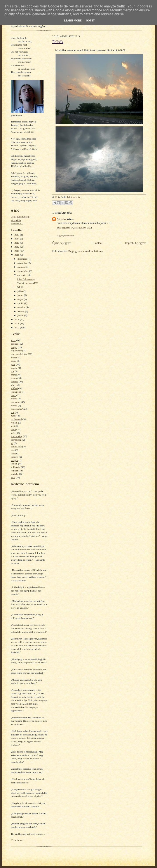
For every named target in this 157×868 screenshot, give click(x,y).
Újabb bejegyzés (62, 243)
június (21, 295)
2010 (17, 255)
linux (13, 395)
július (21, 291)
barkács (14, 344)
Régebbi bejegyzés (136, 243)
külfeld (14, 388)
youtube (15, 474)
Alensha (62, 219)
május (21, 299)
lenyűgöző (16, 392)
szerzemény (17, 436)
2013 (17, 243)
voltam (14, 464)
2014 (17, 239)
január (21, 315)
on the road (16, 419)
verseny (15, 457)
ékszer (14, 358)
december (23, 259)
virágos (14, 460)
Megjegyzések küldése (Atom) (85, 251)
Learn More (73, 20)
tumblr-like (16, 446)
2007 (17, 328)
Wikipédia (16, 220)
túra (13, 450)
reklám (14, 423)
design (14, 347)
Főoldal (98, 243)
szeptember (23, 271)
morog (14, 399)
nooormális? (17, 409)
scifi (13, 426)
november (23, 263)
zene (13, 477)
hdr (12, 371)
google (14, 368)
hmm (13, 375)
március (22, 307)
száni (13, 429)
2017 (17, 235)
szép (13, 433)
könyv (14, 385)
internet (14, 381)
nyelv (13, 416)
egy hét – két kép (19, 354)
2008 (17, 323)
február (21, 311)
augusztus (23, 275)
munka (14, 406)
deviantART (17, 223)
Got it (90, 20)
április (21, 303)
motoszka (15, 402)
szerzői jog (16, 440)
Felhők (20, 287)
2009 (17, 319)
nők (13, 412)
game (13, 361)
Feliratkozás (17, 840)
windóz (14, 471)
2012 (17, 247)
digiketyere (16, 351)
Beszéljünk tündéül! (21, 217)
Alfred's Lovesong (26, 279)
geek (13, 364)
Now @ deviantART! (27, 283)
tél (12, 443)
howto (14, 378)
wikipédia (16, 467)
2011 (17, 251)
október (22, 267)
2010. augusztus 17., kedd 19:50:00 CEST (74, 228)
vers (13, 453)
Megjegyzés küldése (65, 236)
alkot (13, 340)
